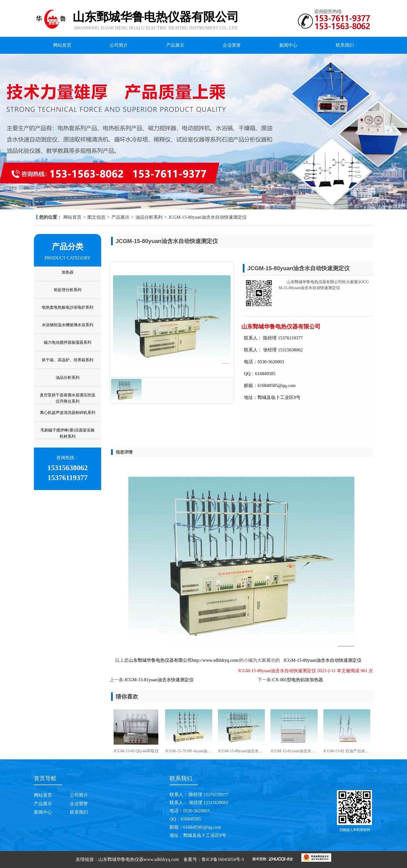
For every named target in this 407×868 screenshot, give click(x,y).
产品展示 (175, 45)
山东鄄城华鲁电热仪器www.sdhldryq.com (139, 859)
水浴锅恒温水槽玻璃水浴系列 (68, 325)
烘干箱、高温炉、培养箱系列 (68, 360)
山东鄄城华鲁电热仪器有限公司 (160, 660)
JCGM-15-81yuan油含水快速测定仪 (159, 680)
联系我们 (345, 45)
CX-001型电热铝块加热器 (298, 680)
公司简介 (119, 45)
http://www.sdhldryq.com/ (216, 660)
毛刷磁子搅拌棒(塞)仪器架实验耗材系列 (67, 433)
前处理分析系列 (68, 290)
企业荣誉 (232, 45)
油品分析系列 (149, 217)
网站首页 (62, 45)
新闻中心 (288, 45)
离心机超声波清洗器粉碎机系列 (68, 413)
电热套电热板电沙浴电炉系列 (68, 307)
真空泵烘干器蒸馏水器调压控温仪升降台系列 (68, 398)
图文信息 (96, 217)
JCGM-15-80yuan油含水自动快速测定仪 (207, 217)
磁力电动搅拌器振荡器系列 (68, 342)
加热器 (68, 272)
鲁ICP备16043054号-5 (223, 859)
